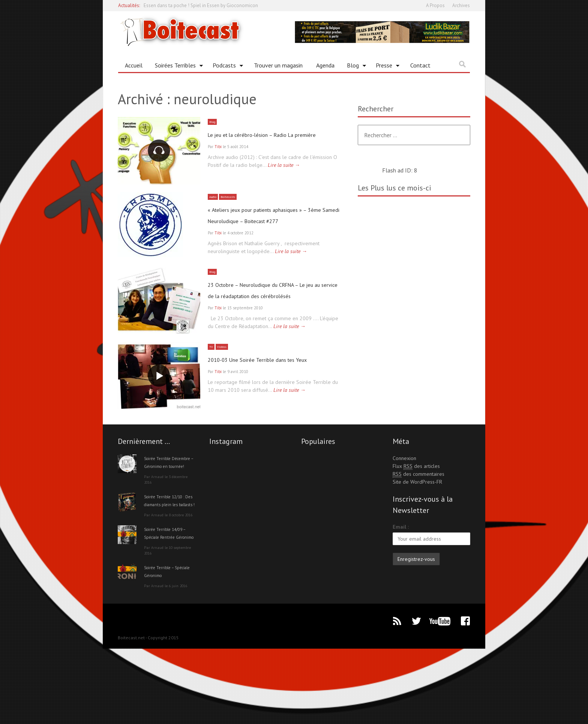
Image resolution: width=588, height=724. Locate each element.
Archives (461, 5)
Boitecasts (232, 204)
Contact (420, 65)
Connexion (404, 510)
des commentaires (418, 526)
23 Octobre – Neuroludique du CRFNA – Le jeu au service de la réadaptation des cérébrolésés (272, 321)
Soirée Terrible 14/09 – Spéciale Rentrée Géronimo (169, 604)
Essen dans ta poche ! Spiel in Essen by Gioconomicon (201, 5)
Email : (401, 579)
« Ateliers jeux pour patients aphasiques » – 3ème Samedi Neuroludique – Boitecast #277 (258, 228)
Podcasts (225, 67)
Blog (354, 67)
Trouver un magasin (278, 65)
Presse (385, 67)
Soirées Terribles (176, 67)
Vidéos (223, 391)
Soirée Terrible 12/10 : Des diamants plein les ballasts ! (169, 564)
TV (211, 391)
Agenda (325, 65)
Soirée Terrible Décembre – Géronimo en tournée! (169, 518)
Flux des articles (416, 518)
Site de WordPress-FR (417, 534)
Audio (214, 204)
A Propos (435, 5)
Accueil (134, 65)
